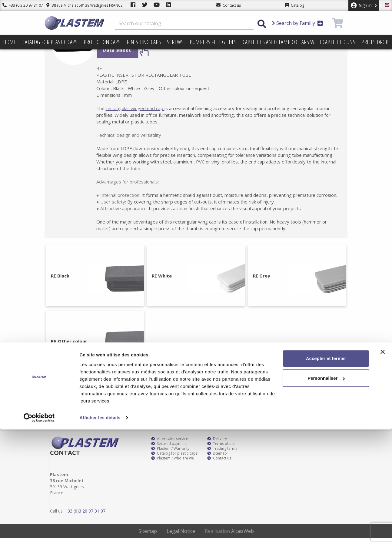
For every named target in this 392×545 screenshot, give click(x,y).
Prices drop (375, 42)
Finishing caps (144, 42)
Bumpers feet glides (213, 42)
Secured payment (169, 450)
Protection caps (102, 42)
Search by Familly (297, 23)
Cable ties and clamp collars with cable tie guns (299, 42)
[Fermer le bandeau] (383, 467)
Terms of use (221, 450)
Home (10, 42)
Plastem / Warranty (170, 455)
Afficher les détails (100, 533)
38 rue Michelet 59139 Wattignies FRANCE (80, 5)
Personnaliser (326, 494)
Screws (175, 42)
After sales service (170, 446)
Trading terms (222, 455)
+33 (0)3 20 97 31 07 (20, 5)
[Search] (184, 24)
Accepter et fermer (326, 474)
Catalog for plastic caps (50, 42)
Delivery (217, 446)
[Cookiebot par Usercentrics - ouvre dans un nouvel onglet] (39, 533)
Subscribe (330, 393)
